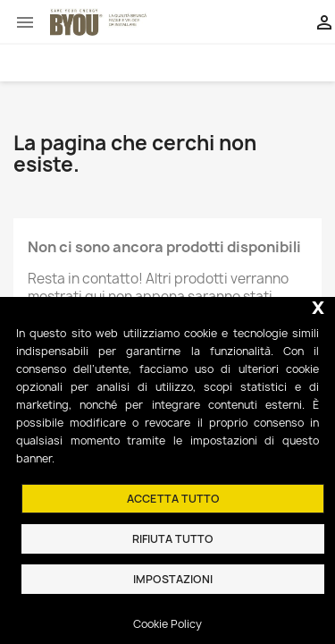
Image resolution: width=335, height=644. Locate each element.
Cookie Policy (167, 624)
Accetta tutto (173, 499)
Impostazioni (173, 579)
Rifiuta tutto (173, 539)
